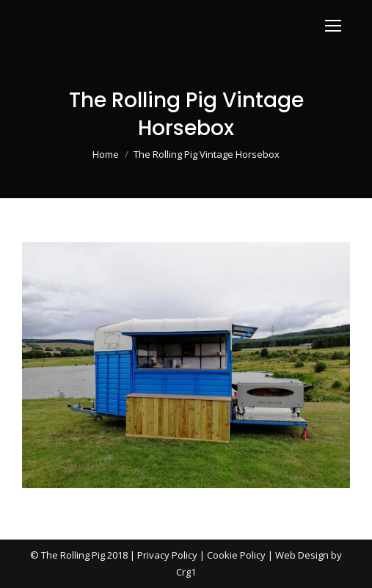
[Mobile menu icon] (333, 26)
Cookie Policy (236, 555)
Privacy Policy (167, 555)
